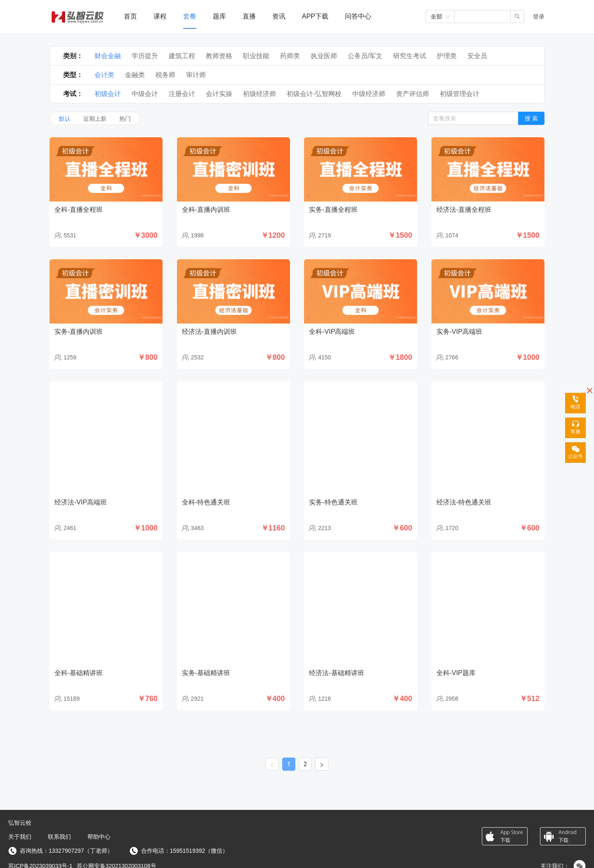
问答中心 (358, 16)
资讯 (279, 16)
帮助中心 (99, 837)
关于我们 (20, 837)
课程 (160, 16)
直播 (249, 16)
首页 (130, 16)
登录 (539, 16)
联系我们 (59, 837)
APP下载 (315, 16)
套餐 (190, 16)
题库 (219, 16)
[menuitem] (130, 17)
